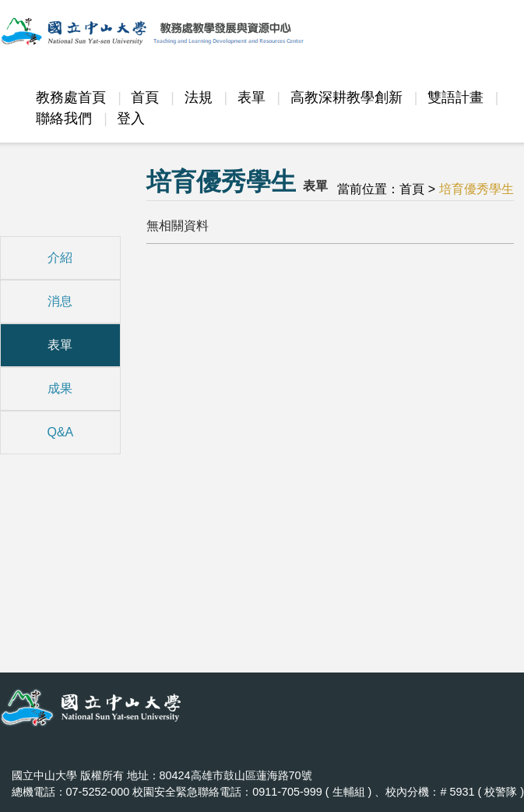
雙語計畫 (455, 97)
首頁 (145, 97)
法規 (199, 97)
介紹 (60, 258)
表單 (251, 97)
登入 (131, 118)
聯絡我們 (64, 118)
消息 (60, 301)
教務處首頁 (71, 97)
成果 (60, 388)
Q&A (60, 432)
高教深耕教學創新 (346, 97)
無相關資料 (178, 226)
